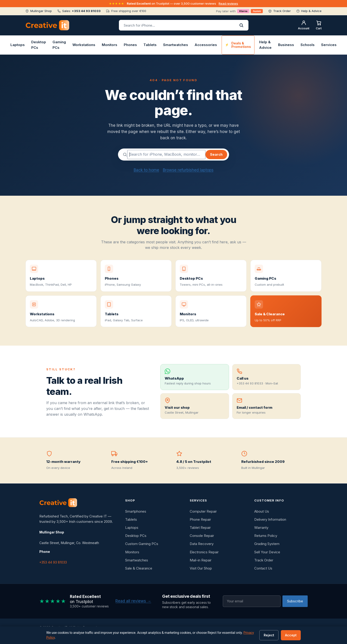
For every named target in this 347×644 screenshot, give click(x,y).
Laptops (18, 45)
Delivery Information (270, 519)
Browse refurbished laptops (188, 170)
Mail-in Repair (201, 560)
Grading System (267, 544)
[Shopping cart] (319, 25)
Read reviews (228, 3)
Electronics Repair (204, 552)
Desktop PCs (39, 45)
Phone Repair (200, 519)
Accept (291, 635)
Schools (308, 45)
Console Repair (202, 536)
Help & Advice (265, 45)
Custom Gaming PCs (142, 544)
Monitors (110, 45)
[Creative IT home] (47, 25)
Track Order (264, 560)
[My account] (304, 25)
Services (329, 45)
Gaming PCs (59, 45)
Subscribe (295, 601)
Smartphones (136, 511)
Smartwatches (176, 45)
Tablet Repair (200, 528)
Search (216, 154)
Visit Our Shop (201, 568)
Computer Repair (203, 511)
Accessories (206, 45)
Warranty (261, 528)
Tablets (150, 45)
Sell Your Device (267, 552)
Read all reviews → (133, 601)
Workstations (84, 45)
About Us (262, 511)
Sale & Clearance (139, 568)
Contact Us (263, 568)
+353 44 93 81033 (53, 562)
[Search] (241, 25)
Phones (130, 45)
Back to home (146, 170)
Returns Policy (266, 536)
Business (286, 45)
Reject (269, 635)
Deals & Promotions (241, 45)
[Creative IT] (58, 503)
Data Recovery (202, 544)
